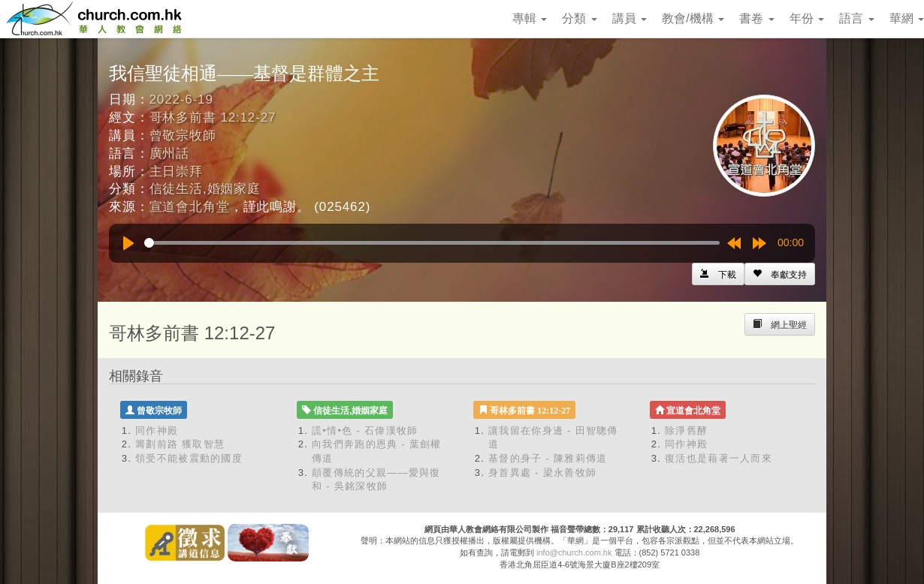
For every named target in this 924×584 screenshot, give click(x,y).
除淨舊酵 (686, 430)
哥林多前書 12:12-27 (213, 117)
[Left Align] (780, 274)
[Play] (128, 243)
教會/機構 (693, 18)
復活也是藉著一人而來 (719, 458)
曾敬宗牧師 (183, 135)
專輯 (530, 18)
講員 (630, 18)
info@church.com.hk (574, 552)
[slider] (432, 243)
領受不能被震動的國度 (189, 458)
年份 (807, 18)
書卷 (756, 18)
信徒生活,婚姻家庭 (205, 189)
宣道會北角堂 (190, 207)
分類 (579, 18)
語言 (856, 18)
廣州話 (170, 154)
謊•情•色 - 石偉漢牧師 (365, 430)
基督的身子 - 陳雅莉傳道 (548, 458)
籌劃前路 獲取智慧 (180, 444)
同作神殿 (157, 430)
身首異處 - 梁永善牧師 (542, 473)
